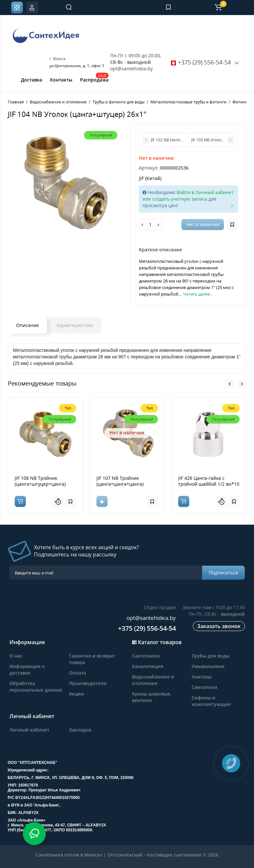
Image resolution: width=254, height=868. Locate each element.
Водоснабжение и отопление (153, 680)
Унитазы (202, 677)
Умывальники (208, 666)
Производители (88, 683)
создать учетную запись (180, 199)
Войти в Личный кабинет (205, 192)
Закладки (80, 730)
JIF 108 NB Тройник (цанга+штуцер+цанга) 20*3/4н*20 (40, 484)
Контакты (61, 80)
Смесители (204, 687)
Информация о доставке (27, 669)
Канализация (148, 666)
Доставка (32, 80)
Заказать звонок (219, 626)
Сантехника (146, 656)
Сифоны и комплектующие (211, 701)
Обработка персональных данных (36, 687)
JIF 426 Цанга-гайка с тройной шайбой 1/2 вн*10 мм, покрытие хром (209, 484)
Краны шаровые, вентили (152, 697)
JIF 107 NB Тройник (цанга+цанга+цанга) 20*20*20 (120, 484)
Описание (27, 325)
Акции (76, 694)
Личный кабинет (29, 730)
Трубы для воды (211, 656)
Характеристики (75, 325)
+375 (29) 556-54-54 (201, 62)
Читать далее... (198, 294)
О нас (16, 656)
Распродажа (94, 79)
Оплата (77, 673)
